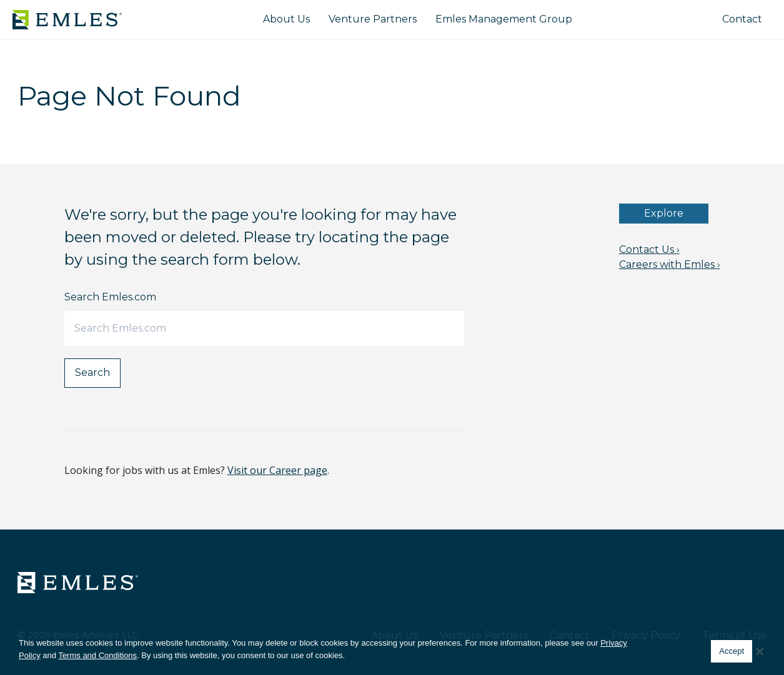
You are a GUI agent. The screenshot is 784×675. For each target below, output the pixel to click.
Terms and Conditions (97, 655)
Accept (732, 651)
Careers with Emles (670, 264)
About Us (286, 19)
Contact (742, 19)
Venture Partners (373, 19)
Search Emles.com (110, 297)
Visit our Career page (277, 470)
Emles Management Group (504, 19)
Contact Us (649, 249)
